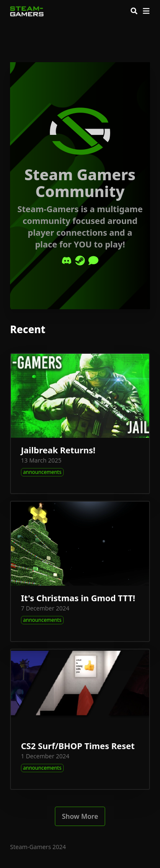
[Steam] (80, 260)
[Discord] (67, 260)
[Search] (134, 11)
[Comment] (93, 260)
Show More (80, 816)
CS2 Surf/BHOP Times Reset (78, 746)
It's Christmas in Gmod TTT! (78, 598)
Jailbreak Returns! (58, 450)
